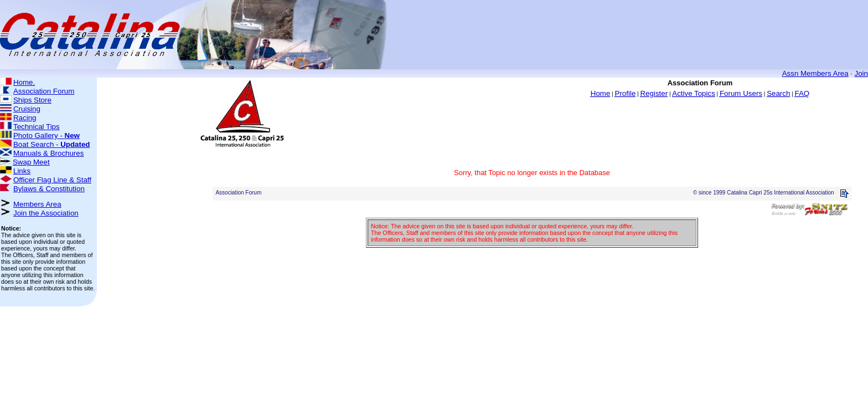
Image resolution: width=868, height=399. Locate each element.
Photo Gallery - (46, 135)
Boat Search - (52, 144)
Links (22, 171)
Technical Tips (37, 127)
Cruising (27, 109)
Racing (25, 118)
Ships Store (32, 100)
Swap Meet (31, 162)
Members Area (37, 204)
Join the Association (46, 213)
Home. (24, 82)
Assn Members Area (815, 73)
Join (861, 73)
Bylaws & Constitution (49, 189)
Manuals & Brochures (48, 153)
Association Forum (44, 91)
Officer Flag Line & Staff (52, 180)
